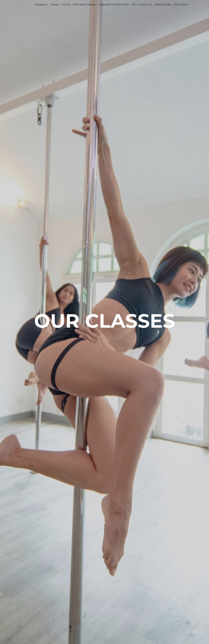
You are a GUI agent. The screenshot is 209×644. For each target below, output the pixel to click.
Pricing (66, 5)
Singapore (41, 5)
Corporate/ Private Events (113, 5)
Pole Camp (180, 5)
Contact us (146, 5)
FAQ (134, 5)
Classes (55, 5)
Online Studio (163, 5)
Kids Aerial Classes (84, 5)
